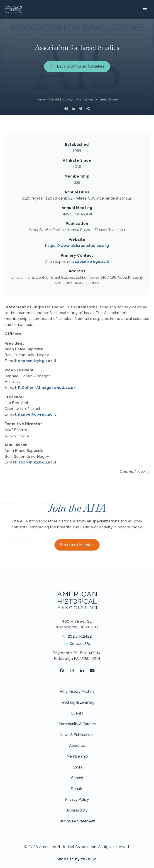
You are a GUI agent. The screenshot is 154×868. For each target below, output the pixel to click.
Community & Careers (77, 724)
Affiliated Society (61, 99)
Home (40, 99)
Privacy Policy (77, 799)
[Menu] (144, 10)
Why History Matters (77, 691)
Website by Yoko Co (77, 859)
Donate (77, 789)
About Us (77, 745)
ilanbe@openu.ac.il (37, 414)
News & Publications (77, 735)
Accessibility (77, 810)
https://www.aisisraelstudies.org (77, 246)
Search (77, 778)
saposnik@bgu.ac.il (91, 262)
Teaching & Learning (77, 702)
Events (77, 713)
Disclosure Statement (77, 821)
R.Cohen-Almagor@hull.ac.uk (47, 388)
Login (77, 767)
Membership (77, 756)
